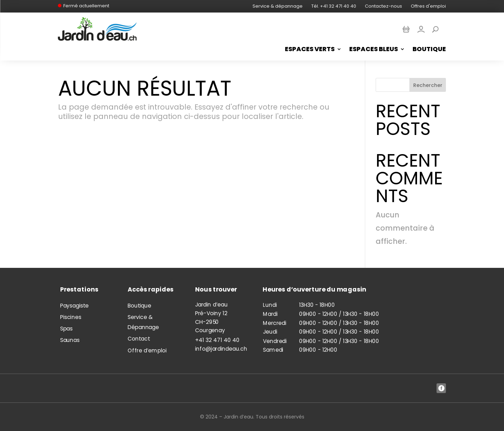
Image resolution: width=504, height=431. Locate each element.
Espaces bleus (374, 50)
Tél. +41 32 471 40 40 (334, 6)
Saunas (70, 340)
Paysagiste (74, 305)
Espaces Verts (310, 50)
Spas (66, 329)
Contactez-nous (383, 6)
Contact (139, 339)
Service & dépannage (278, 6)
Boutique (429, 50)
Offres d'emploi (428, 6)
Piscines (70, 317)
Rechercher (428, 85)
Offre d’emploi (147, 351)
